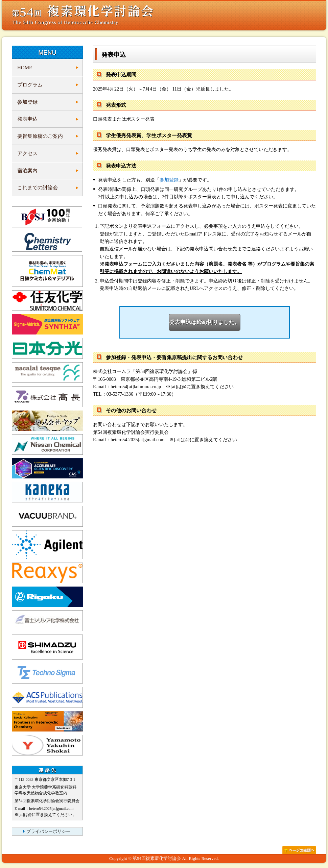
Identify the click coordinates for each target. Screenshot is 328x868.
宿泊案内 (27, 171)
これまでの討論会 (38, 188)
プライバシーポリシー (48, 832)
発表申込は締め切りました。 (205, 322)
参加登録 (27, 102)
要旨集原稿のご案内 (40, 136)
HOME (25, 68)
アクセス (27, 153)
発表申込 (27, 119)
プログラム (30, 85)
